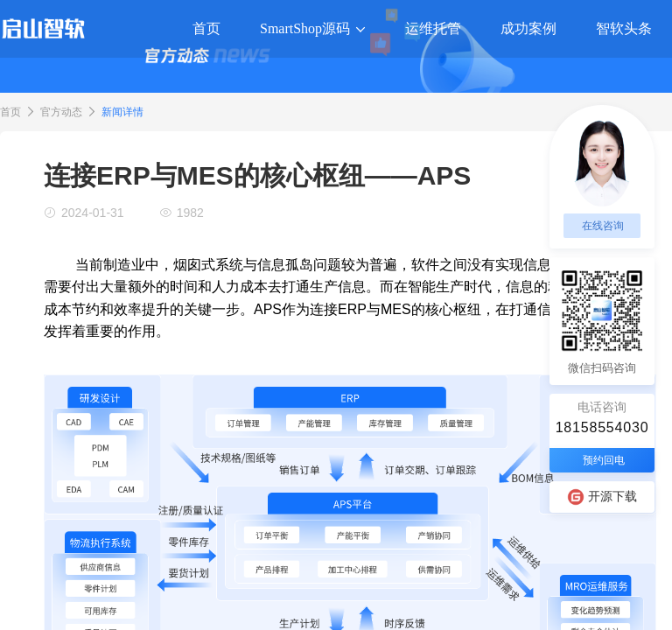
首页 (10, 112)
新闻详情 (122, 112)
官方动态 (61, 112)
